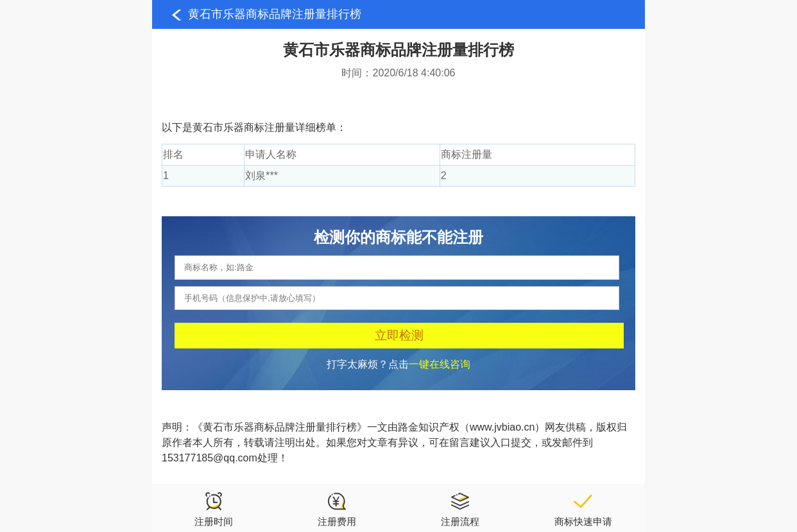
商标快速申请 (583, 509)
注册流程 (460, 509)
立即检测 (399, 335)
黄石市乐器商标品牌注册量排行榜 (275, 14)
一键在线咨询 (440, 364)
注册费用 (337, 509)
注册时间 (214, 509)
